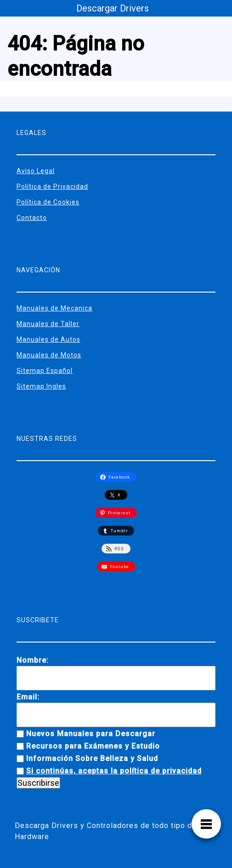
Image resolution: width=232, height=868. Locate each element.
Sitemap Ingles (41, 386)
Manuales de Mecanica (54, 308)
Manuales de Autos (48, 339)
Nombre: (33, 660)
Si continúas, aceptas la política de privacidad (114, 771)
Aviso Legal (36, 171)
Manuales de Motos (49, 355)
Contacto (32, 218)
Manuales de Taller (48, 324)
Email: (28, 697)
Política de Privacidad (52, 186)
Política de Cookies (48, 202)
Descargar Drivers (113, 8)
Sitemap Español (45, 371)
